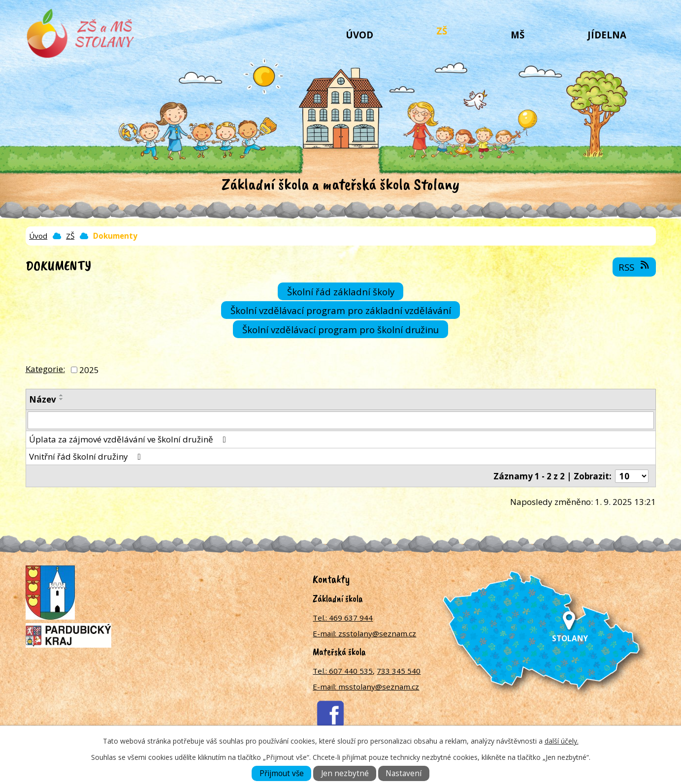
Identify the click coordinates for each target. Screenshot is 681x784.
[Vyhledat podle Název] (341, 420)
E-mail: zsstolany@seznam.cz (364, 633)
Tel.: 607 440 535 (343, 671)
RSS (634, 267)
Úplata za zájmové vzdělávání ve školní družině (130, 439)
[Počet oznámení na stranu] (632, 476)
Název (43, 399)
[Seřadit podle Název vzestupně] (62, 395)
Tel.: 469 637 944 (343, 618)
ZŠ (442, 31)
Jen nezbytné (345, 773)
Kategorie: (45, 369)
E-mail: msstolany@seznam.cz (366, 687)
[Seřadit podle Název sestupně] (62, 399)
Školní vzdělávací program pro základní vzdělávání (341, 310)
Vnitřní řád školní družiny (87, 456)
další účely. (562, 741)
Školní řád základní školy (341, 291)
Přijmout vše (282, 773)
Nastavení (404, 773)
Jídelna (607, 35)
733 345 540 (399, 671)
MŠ (518, 35)
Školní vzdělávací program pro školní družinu (340, 329)
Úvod (359, 35)
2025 (89, 370)
